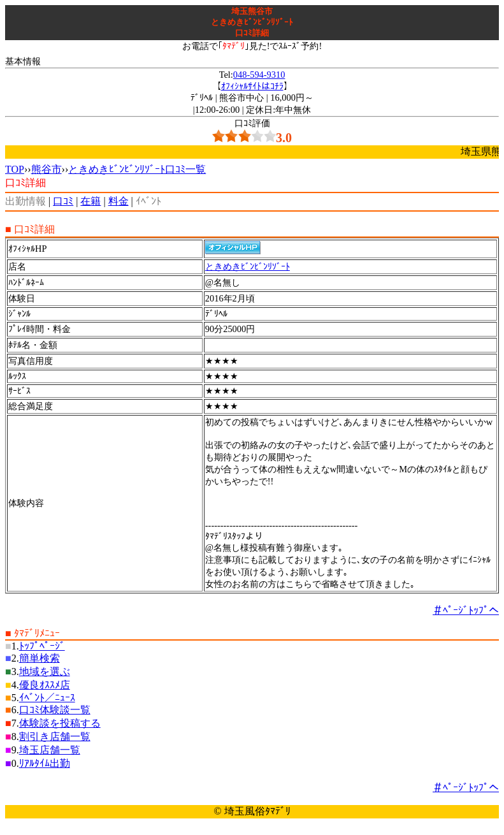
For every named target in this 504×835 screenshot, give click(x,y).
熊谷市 (47, 169)
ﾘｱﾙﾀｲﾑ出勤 (45, 763)
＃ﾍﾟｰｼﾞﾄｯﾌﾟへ (466, 610)
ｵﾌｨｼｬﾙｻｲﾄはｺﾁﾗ (252, 86)
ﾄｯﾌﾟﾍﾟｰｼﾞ (42, 646)
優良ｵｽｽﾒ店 (45, 685)
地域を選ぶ (45, 672)
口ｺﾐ (63, 201)
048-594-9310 (259, 75)
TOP (15, 169)
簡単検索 (40, 658)
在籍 (90, 201)
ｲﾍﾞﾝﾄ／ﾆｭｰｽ (47, 698)
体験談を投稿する (60, 723)
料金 (119, 201)
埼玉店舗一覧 (50, 750)
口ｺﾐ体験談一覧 (55, 710)
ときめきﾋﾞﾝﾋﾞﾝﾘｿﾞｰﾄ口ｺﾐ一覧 (137, 169)
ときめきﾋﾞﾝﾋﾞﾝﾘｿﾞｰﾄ (248, 266)
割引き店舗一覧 (55, 737)
